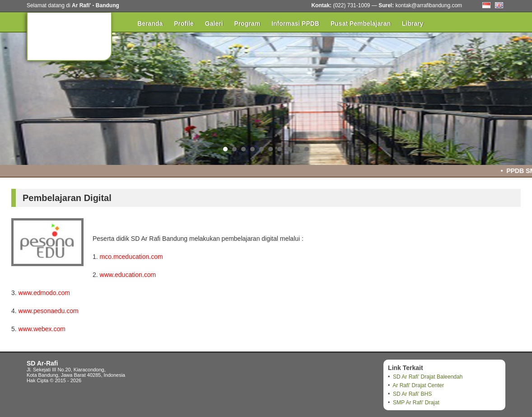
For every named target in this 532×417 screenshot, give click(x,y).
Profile (184, 23)
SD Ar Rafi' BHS (412, 394)
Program (247, 23)
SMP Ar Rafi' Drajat (416, 403)
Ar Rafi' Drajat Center (418, 385)
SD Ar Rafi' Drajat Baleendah (428, 377)
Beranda (150, 23)
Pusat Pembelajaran (361, 23)
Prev (12, 97)
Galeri (214, 23)
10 (307, 149)
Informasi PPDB (295, 23)
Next (520, 97)
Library (413, 23)
